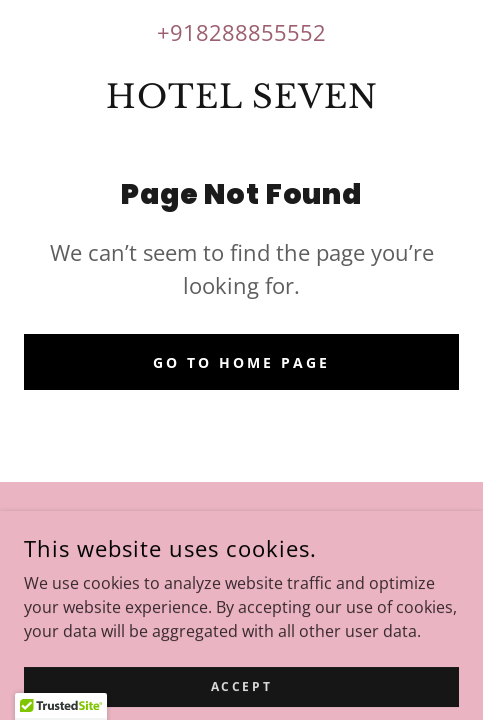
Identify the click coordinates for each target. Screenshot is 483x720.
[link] (241, 97)
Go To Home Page (241, 362)
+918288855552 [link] (241, 32)
